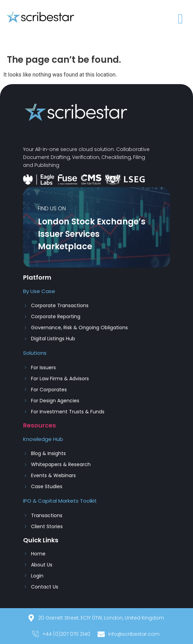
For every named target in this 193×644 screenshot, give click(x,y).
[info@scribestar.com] (129, 636)
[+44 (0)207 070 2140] (62, 636)
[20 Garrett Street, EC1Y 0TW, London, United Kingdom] (97, 620)
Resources (39, 425)
